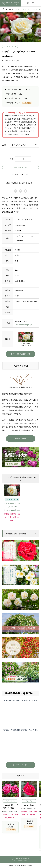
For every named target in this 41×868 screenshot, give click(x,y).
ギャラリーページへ (21, 765)
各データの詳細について (21, 354)
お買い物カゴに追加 (21, 167)
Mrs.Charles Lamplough (24, 325)
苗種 (4, 145)
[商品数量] (23, 159)
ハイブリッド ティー (10, 47)
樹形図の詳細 (21, 439)
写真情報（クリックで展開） (17, 534)
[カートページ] (33, 3)
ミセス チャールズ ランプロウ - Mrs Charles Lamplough (12, 507)
